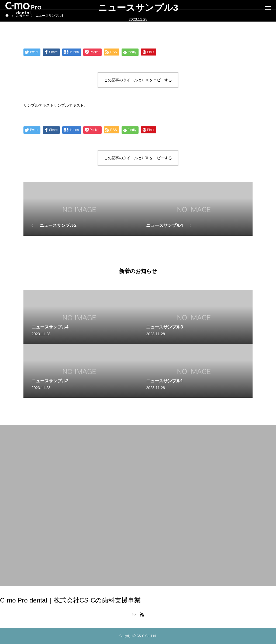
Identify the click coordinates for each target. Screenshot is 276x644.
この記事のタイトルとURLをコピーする (138, 80)
